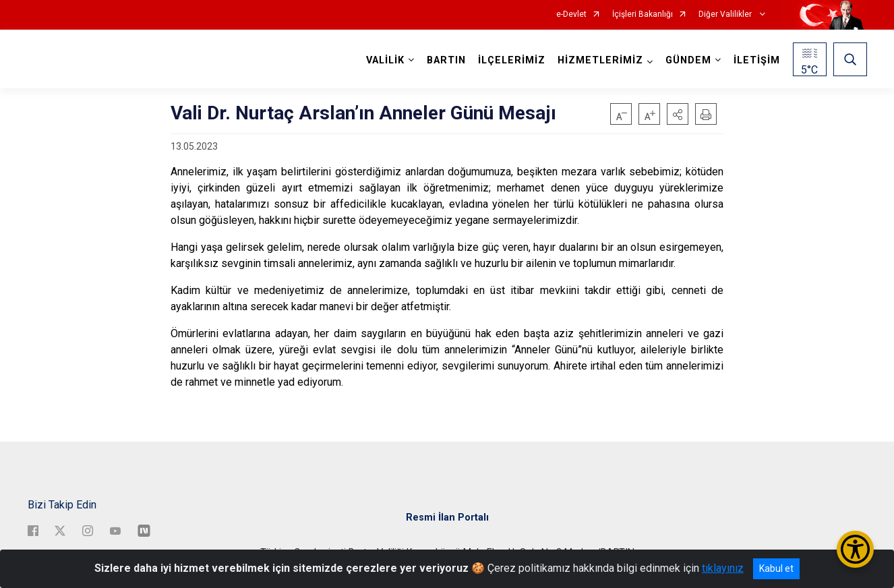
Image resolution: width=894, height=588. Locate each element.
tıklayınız (723, 568)
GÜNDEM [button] (688, 60)
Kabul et (776, 568)
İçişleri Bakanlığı (643, 14)
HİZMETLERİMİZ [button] (600, 60)
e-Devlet (571, 14)
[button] (678, 114)
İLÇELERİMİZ (512, 60)
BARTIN (446, 60)
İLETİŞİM (757, 60)
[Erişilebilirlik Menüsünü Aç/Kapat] (855, 549)
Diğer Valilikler (726, 14)
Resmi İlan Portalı (447, 518)
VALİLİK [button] (385, 60)
